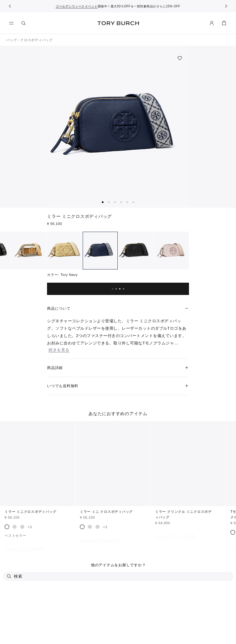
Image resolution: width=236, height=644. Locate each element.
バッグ (12, 40)
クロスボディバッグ (37, 40)
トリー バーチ (118, 23)
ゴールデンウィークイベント (77, 6)
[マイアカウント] (212, 23)
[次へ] (226, 6)
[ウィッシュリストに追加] (180, 58)
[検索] (24, 23)
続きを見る (59, 350)
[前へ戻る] (10, 6)
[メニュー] (13, 23)
